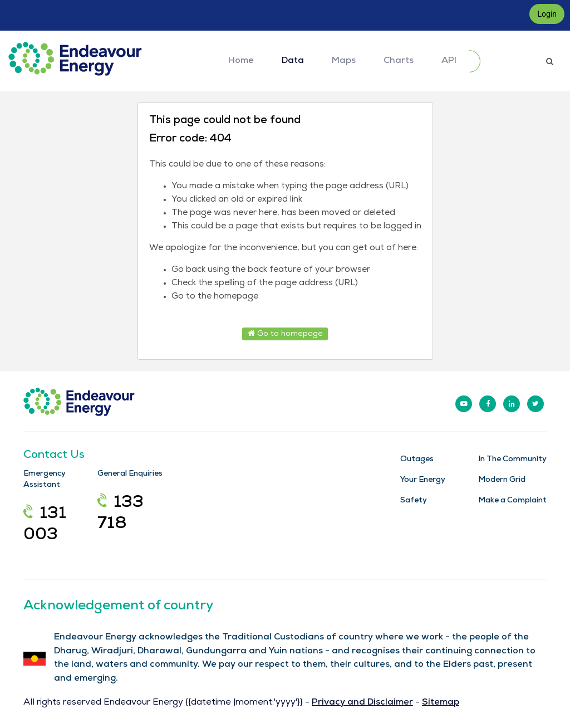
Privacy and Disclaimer (362, 703)
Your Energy (423, 480)
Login (547, 14)
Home (241, 61)
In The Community (512, 460)
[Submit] (475, 61)
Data (293, 61)
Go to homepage (285, 334)
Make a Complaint (512, 501)
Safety (414, 501)
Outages (417, 460)
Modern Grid (502, 480)
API (449, 61)
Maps (344, 61)
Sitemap (441, 703)
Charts (399, 61)
